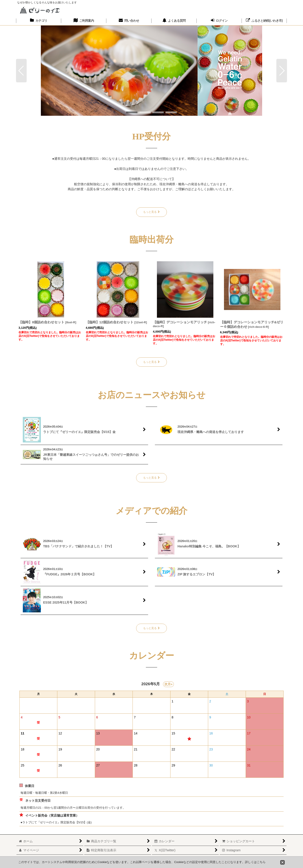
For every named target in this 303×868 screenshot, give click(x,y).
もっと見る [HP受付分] (151, 212)
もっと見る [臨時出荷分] (151, 362)
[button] (21, 71)
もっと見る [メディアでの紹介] (151, 628)
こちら (261, 862)
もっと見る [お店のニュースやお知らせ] (151, 478)
